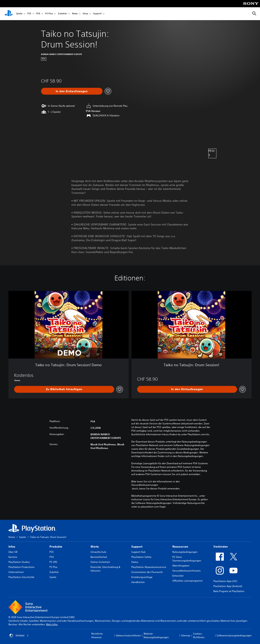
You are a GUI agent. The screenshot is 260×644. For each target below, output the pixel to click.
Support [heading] (137, 547)
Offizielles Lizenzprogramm (188, 581)
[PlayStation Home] (9, 14)
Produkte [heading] (56, 547)
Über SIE (13, 552)
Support (97, 14)
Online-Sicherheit (100, 562)
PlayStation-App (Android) (228, 586)
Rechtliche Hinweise (97, 635)
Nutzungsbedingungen (185, 552)
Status (135, 562)
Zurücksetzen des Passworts (147, 572)
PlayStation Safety (141, 557)
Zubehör (62, 14)
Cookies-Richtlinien (199, 635)
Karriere (13, 557)
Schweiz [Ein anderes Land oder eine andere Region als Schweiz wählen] (19, 636)
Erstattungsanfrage (142, 577)
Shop (85, 14)
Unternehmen (16, 572)
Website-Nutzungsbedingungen (156, 635)
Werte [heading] (95, 547)
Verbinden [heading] (221, 547)
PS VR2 (53, 562)
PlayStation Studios (19, 562)
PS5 (29, 14)
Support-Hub (138, 552)
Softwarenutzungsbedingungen (234, 635)
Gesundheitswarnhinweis (187, 571)
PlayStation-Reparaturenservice (149, 567)
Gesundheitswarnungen (145, 485)
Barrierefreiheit (99, 557)
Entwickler (178, 576)
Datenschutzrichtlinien (128, 635)
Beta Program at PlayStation (229, 591)
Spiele (19, 14)
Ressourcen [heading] (180, 547)
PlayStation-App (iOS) (225, 581)
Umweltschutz (98, 552)
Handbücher (138, 582)
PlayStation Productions (22, 567)
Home (12, 537)
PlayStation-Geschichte (21, 577)
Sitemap (186, 635)
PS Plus (49, 14)
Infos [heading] (12, 547)
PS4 (38, 14)
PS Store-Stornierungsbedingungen (187, 559)
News (75, 14)
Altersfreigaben (181, 566)
